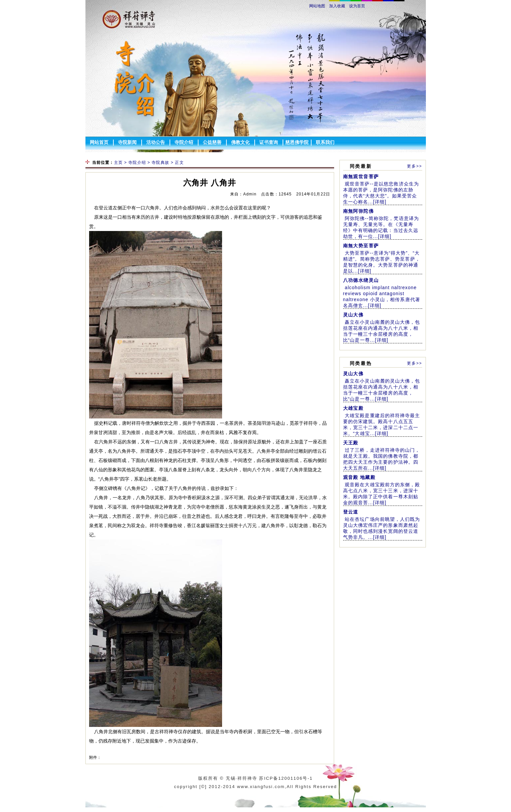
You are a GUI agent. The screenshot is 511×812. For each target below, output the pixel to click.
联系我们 (325, 142)
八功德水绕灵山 (361, 280)
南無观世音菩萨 (361, 176)
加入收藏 (337, 6)
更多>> (414, 166)
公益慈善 (212, 142)
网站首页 (99, 142)
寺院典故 (160, 163)
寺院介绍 (184, 142)
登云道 (351, 512)
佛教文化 (240, 142)
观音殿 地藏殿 (359, 477)
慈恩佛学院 (297, 142)
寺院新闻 (127, 142)
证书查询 (269, 142)
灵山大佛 (353, 315)
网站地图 (317, 6)
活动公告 (156, 142)
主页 (118, 163)
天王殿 (351, 443)
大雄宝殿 (353, 408)
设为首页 (357, 6)
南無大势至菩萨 (361, 246)
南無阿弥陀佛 (358, 211)
